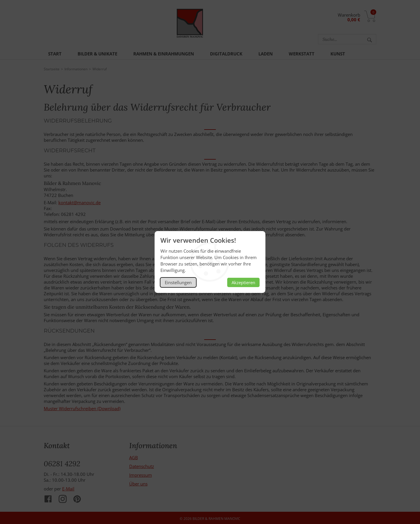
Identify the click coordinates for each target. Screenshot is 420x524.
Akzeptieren (243, 282)
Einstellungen (178, 282)
